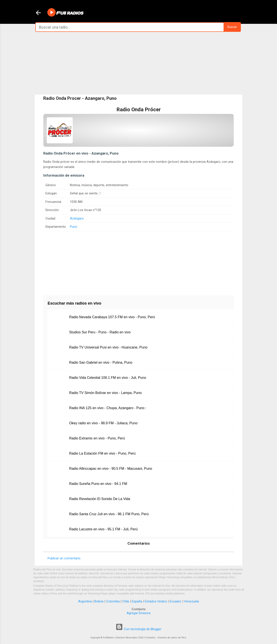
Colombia (113, 601)
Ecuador (176, 601)
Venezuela (191, 601)
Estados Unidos (156, 601)
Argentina (85, 601)
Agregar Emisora (138, 613)
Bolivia (99, 601)
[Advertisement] (138, 63)
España (137, 601)
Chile (126, 601)
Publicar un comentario (64, 558)
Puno (74, 227)
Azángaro (77, 218)
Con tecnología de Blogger (138, 629)
